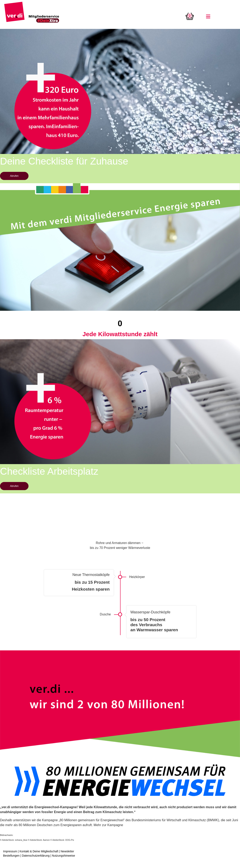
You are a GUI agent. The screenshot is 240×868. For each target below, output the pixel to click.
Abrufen (14, 176)
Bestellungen (11, 856)
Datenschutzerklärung (36, 856)
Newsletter (67, 851)
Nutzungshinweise (64, 856)
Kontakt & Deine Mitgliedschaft (39, 851)
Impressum (10, 851)
